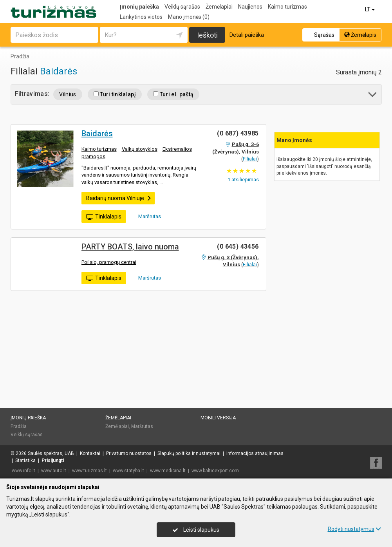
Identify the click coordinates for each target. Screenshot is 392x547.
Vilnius (68, 94)
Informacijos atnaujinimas (255, 453)
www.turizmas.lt (89, 471)
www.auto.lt (54, 471)
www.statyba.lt (128, 471)
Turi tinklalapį (115, 94)
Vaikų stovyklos (140, 149)
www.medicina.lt (168, 471)
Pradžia (19, 426)
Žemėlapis (360, 35)
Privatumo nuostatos (129, 453)
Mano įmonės (189, 17)
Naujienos (250, 7)
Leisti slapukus (196, 530)
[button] (373, 96)
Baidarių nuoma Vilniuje (119, 198)
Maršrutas (147, 216)
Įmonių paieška (139, 7)
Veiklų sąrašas (182, 7)
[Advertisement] (327, 179)
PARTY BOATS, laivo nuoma (130, 247)
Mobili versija (218, 418)
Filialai (250, 159)
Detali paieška (247, 35)
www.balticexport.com (215, 471)
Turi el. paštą (173, 94)
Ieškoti (207, 35)
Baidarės (59, 71)
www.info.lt (23, 471)
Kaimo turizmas (287, 7)
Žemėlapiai (219, 7)
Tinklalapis (104, 217)
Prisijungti (53, 460)
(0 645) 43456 (238, 246)
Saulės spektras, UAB (51, 453)
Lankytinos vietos (141, 17)
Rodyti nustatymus (354, 529)
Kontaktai (90, 453)
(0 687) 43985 (238, 133)
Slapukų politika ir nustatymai (189, 453)
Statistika (25, 460)
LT (370, 9)
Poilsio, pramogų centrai (109, 262)
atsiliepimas (243, 180)
